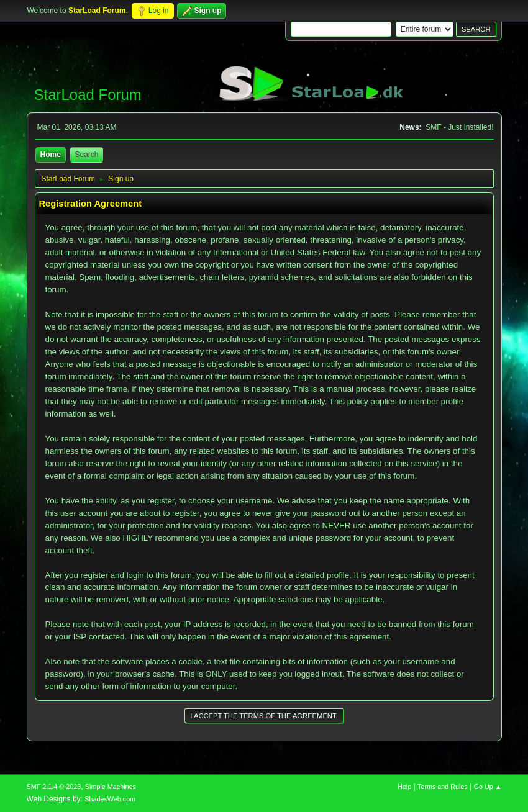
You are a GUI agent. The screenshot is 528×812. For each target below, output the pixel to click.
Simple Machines (111, 787)
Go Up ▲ (488, 787)
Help (404, 787)
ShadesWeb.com (110, 799)
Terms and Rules (443, 787)
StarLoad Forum (88, 95)
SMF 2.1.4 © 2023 (54, 787)
